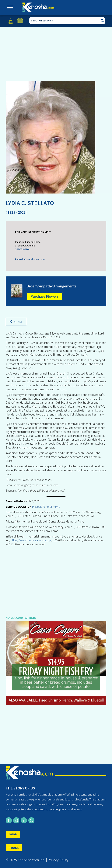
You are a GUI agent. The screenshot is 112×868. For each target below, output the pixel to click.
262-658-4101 (23, 249)
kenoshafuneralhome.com (30, 259)
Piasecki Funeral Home (46, 507)
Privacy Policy (58, 860)
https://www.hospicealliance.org (31, 540)
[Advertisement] (56, 578)
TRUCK (14, 848)
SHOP (13, 834)
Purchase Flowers (45, 296)
